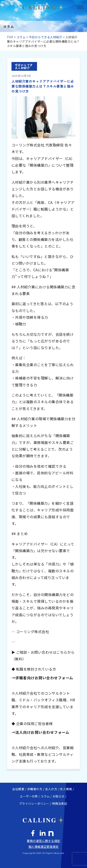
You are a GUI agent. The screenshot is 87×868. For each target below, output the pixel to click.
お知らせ (59, 796)
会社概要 (18, 789)
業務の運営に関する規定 (43, 841)
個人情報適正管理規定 (44, 847)
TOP (10, 37)
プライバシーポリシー (34, 804)
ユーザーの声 (29, 796)
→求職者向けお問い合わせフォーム (42, 678)
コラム (21, 37)
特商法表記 (60, 804)
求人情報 (66, 789)
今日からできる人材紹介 (45, 37)
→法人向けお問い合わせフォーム (40, 732)
